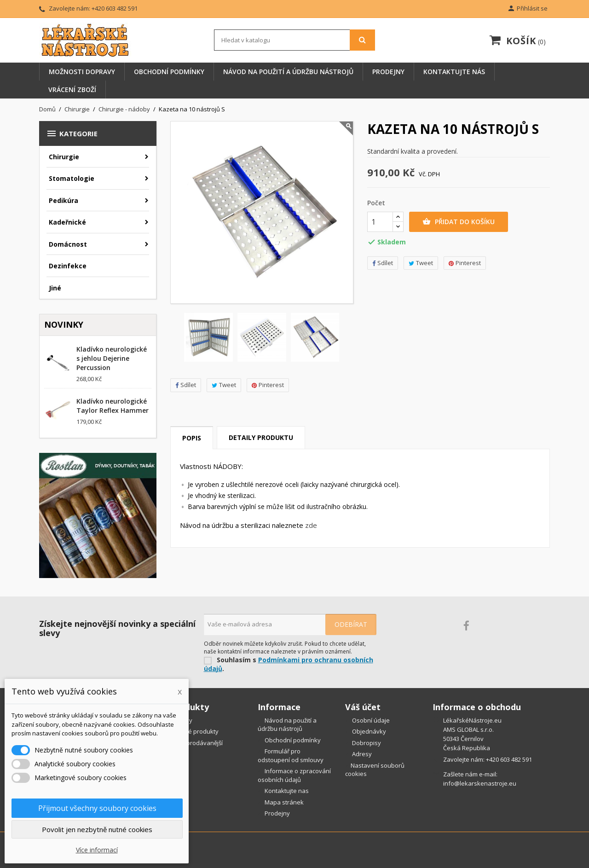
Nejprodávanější (199, 743)
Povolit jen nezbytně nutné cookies (97, 829)
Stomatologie (72, 178)
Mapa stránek (283, 802)
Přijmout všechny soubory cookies (97, 808)
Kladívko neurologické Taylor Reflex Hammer (113, 406)
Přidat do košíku (459, 222)
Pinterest (268, 385)
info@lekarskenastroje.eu (480, 783)
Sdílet (186, 385)
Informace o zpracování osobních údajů (294, 775)
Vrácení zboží (72, 90)
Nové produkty (197, 731)
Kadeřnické (67, 222)
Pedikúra (64, 200)
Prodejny (388, 72)
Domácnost (68, 244)
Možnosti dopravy (82, 72)
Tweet (224, 385)
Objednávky (368, 731)
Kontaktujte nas (286, 791)
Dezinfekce (68, 266)
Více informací (97, 850)
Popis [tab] (192, 438)
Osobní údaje (370, 720)
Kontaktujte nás (454, 72)
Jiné (55, 288)
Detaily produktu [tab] (261, 437)
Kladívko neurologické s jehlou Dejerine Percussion (112, 358)
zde (311, 525)
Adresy (361, 754)
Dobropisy (366, 743)
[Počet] (380, 222)
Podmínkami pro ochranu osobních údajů (289, 664)
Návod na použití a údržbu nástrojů (288, 72)
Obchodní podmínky (169, 72)
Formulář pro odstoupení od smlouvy (291, 755)
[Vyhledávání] (294, 40)
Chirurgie (64, 157)
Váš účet (363, 707)
